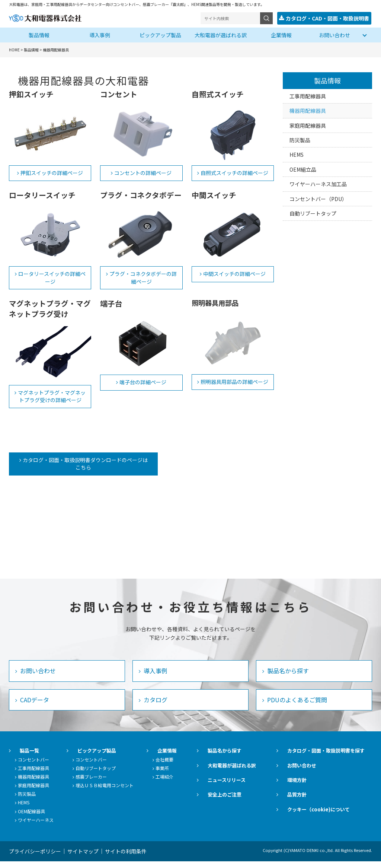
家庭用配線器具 (308, 125)
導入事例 (100, 34)
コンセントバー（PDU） (318, 198)
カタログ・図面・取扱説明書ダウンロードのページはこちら (77, 467)
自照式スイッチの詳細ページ (234, 172)
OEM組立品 (303, 169)
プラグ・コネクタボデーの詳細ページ (143, 277)
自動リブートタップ (313, 213)
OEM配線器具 (31, 818)
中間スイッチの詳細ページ (234, 273)
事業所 (182, 774)
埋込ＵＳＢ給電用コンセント (115, 792)
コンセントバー (33, 766)
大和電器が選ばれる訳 (221, 34)
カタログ (155, 706)
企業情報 (281, 34)
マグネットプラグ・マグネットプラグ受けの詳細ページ (52, 396)
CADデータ (34, 706)
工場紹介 (185, 783)
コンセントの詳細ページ (143, 172)
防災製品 (300, 139)
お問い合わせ (334, 34)
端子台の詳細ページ (143, 381)
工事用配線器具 (308, 95)
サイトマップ (89, 858)
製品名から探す (287, 677)
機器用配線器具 (308, 110)
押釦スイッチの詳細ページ (52, 172)
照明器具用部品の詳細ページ (234, 381)
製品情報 (39, 34)
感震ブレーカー (101, 783)
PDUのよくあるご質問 (296, 706)
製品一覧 (22, 757)
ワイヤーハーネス (36, 826)
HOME (14, 49)
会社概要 (185, 766)
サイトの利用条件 (138, 858)
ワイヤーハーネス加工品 (318, 183)
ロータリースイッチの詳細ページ (52, 277)
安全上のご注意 (237, 801)
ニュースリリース (239, 787)
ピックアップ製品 (160, 34)
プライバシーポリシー (35, 858)
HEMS (297, 154)
